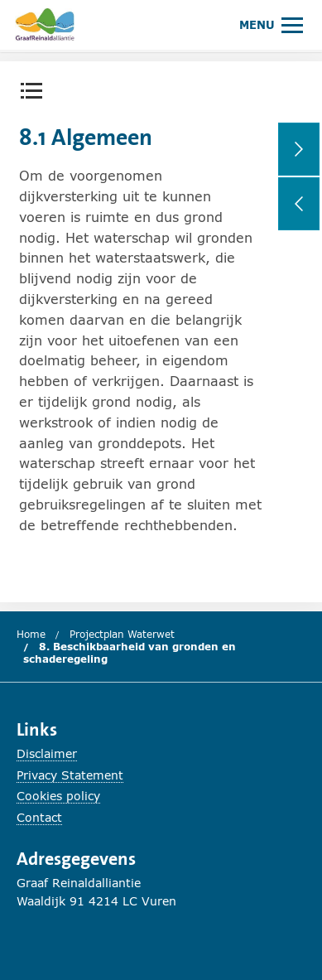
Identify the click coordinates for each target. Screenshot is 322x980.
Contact (39, 817)
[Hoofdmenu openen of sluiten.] (271, 24)
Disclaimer (47, 753)
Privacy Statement (70, 775)
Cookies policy (58, 796)
